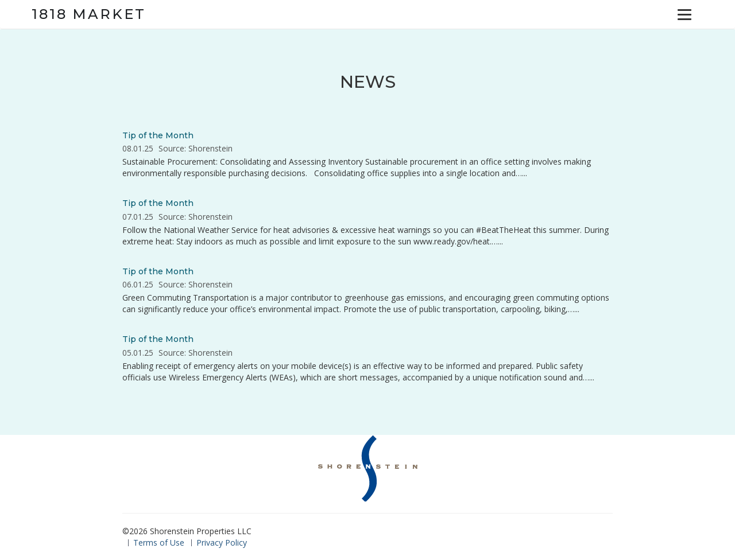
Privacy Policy (222, 542)
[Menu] (684, 14)
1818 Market (89, 14)
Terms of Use (159, 542)
